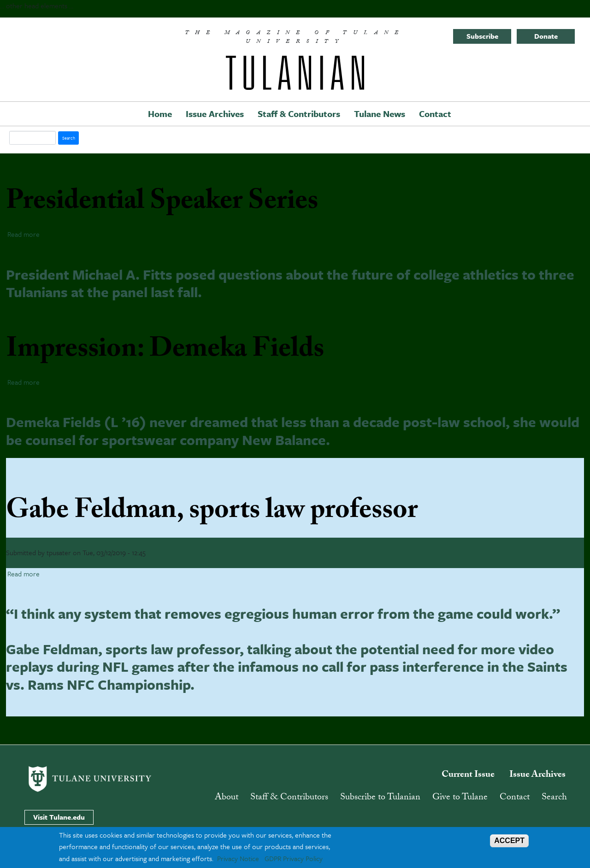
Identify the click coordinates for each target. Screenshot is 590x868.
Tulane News (380, 114)
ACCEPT (509, 841)
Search (554, 798)
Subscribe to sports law (10, 720)
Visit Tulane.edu (59, 817)
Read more (24, 234)
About (227, 798)
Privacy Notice (238, 858)
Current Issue (468, 775)
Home (160, 114)
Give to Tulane (460, 798)
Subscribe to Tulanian (380, 798)
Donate (546, 36)
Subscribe (482, 36)
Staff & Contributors (299, 114)
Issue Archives (215, 114)
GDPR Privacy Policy (294, 858)
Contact (435, 114)
